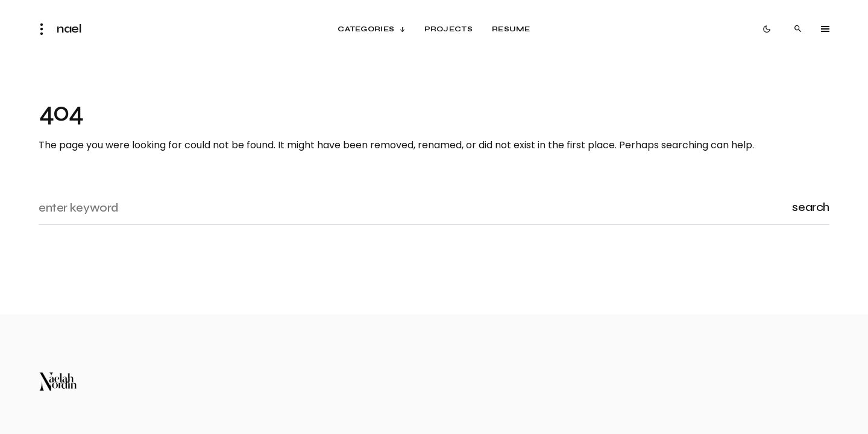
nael (69, 29)
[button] (45, 29)
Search (811, 207)
